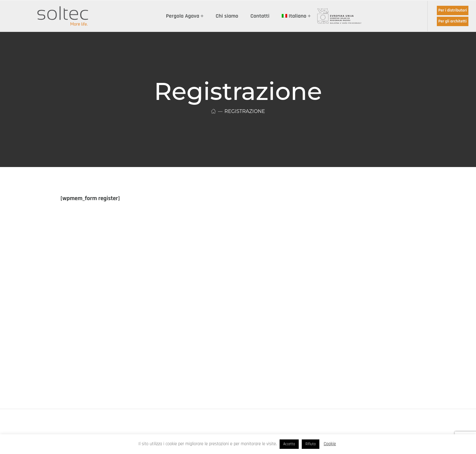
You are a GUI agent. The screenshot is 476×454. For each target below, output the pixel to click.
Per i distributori (453, 10)
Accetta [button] (289, 444)
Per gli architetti (452, 21)
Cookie (330, 444)
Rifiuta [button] (311, 444)
